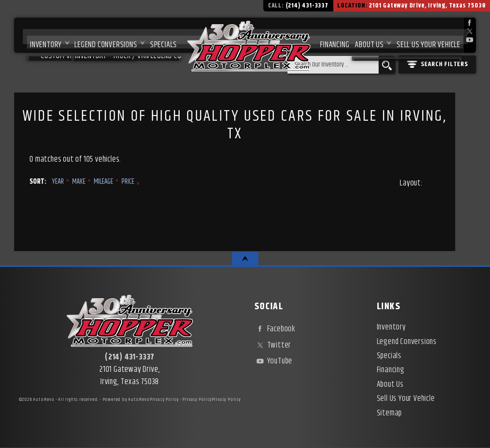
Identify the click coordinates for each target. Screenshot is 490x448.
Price (128, 182)
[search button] (387, 65)
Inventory (36, 36)
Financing (391, 370)
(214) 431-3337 (130, 357)
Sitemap (390, 413)
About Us (390, 385)
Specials (157, 36)
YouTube (273, 361)
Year (58, 182)
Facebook (275, 329)
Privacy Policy (164, 400)
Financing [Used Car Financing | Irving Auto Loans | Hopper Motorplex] (331, 36)
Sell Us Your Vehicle (428, 36)
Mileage (103, 182)
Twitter (273, 345)
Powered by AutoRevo (126, 400)
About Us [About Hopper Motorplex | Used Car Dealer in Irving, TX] (367, 36)
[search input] (333, 65)
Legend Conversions (98, 36)
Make (79, 182)
